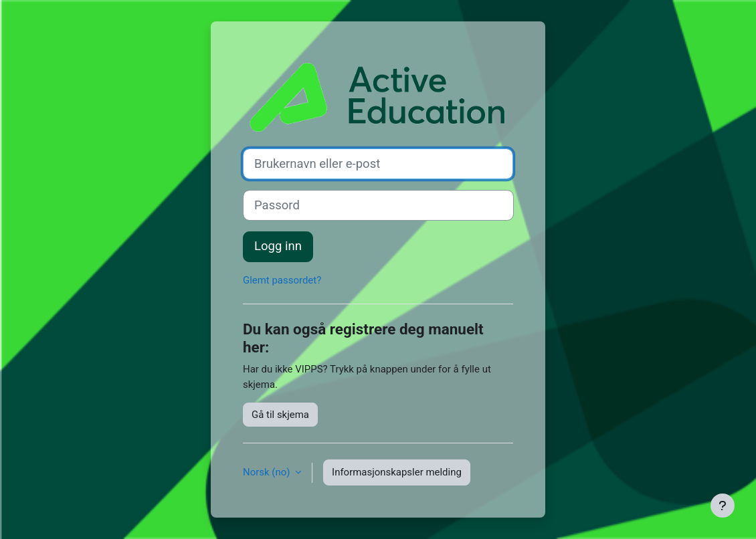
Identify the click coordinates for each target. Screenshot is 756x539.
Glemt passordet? (282, 280)
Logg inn (278, 246)
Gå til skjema (280, 415)
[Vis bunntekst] (723, 506)
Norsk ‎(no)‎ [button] (268, 472)
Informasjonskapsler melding (397, 472)
